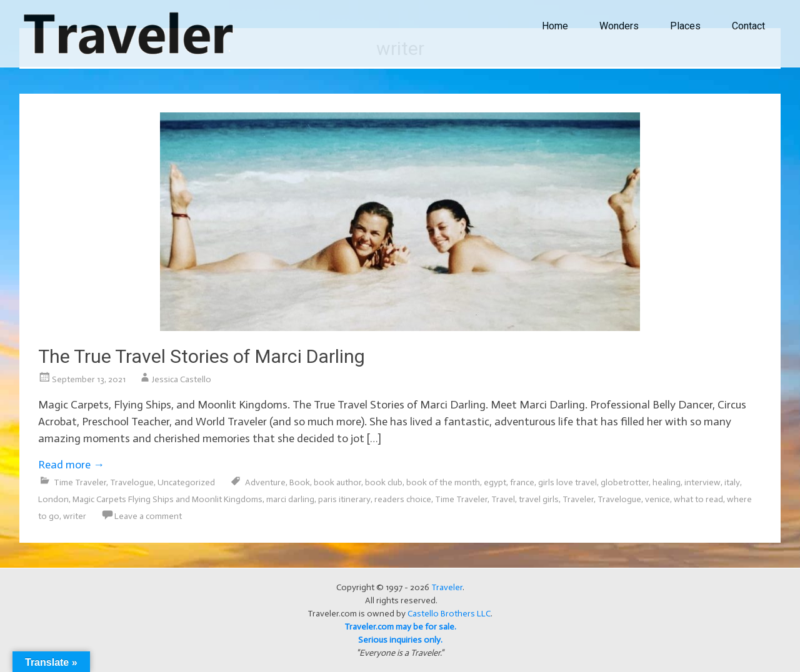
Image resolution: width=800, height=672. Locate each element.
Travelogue (132, 482)
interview (702, 482)
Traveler (578, 499)
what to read (698, 499)
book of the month (443, 482)
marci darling (290, 499)
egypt (495, 482)
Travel (503, 499)
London (53, 499)
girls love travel (567, 482)
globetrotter (625, 482)
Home (555, 26)
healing (667, 482)
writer (75, 516)
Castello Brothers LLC (449, 614)
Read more (71, 465)
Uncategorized (186, 482)
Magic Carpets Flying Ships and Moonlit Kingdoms (167, 499)
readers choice (403, 499)
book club (384, 482)
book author (337, 482)
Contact (748, 26)
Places (685, 26)
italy (732, 482)
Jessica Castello (182, 379)
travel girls (539, 499)
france (522, 482)
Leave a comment (148, 516)
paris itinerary (344, 499)
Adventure (265, 482)
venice (657, 499)
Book (300, 482)
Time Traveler (80, 482)
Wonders (619, 26)
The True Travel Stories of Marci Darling (202, 356)
